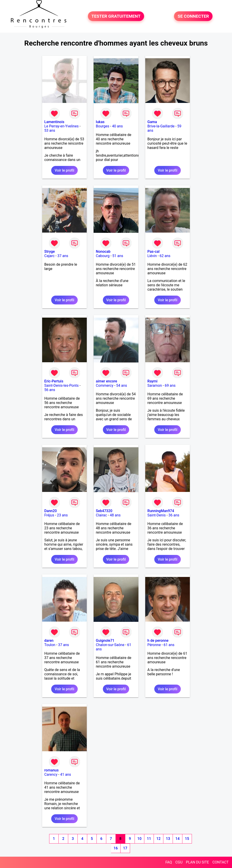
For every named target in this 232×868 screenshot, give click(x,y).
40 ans (117, 126)
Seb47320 (104, 511)
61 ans (169, 645)
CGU (179, 862)
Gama (152, 122)
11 (149, 839)
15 (187, 839)
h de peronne (158, 641)
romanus (52, 770)
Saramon (155, 385)
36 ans (174, 515)
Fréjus (49, 515)
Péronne (154, 645)
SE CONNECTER (193, 16)
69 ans (170, 385)
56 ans (50, 390)
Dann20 (51, 511)
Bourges (103, 126)
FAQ (169, 862)
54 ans (122, 385)
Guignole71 (105, 641)
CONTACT (220, 862)
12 (158, 839)
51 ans (118, 256)
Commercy (105, 385)
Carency (51, 774)
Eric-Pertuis (54, 381)
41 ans (66, 774)
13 (168, 839)
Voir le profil (64, 170)
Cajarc (50, 256)
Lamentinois (54, 122)
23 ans (62, 515)
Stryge (50, 252)
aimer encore (106, 381)
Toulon (50, 645)
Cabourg (103, 256)
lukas (100, 122)
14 (177, 839)
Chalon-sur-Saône (110, 645)
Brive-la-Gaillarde (161, 126)
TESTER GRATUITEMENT (116, 16)
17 (125, 848)
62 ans (165, 256)
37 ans (63, 256)
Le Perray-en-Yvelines (62, 126)
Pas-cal (153, 252)
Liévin (152, 256)
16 (116, 848)
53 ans (50, 130)
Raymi (152, 381)
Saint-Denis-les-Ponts (62, 385)
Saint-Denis (157, 515)
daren (49, 641)
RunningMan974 (161, 511)
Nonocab (103, 252)
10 (139, 839)
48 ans (115, 515)
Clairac (101, 515)
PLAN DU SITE (198, 862)
